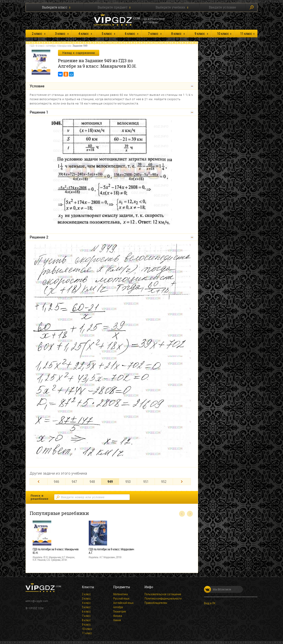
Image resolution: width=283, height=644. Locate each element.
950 (128, 481)
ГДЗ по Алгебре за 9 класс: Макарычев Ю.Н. (56, 551)
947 (74, 481)
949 (110, 481)
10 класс (223, 34)
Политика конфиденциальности (163, 598)
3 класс (60, 34)
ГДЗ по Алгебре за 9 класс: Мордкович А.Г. (111, 551)
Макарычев (64, 46)
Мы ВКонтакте (218, 589)
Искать (252, 7)
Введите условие (222, 7)
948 (92, 481)
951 (146, 481)
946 (57, 481)
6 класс (130, 34)
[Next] (182, 482)
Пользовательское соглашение (163, 594)
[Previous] (39, 482)
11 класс (246, 34)
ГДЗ (32, 46)
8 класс (176, 34)
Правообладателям (156, 603)
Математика (120, 594)
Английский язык (123, 603)
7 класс (153, 34)
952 (164, 481)
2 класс (37, 34)
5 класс (107, 34)
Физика (118, 616)
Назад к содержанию (79, 53)
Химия (117, 620)
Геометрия (119, 611)
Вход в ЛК (210, 603)
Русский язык (121, 598)
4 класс (84, 34)
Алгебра (51, 46)
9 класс (200, 34)
